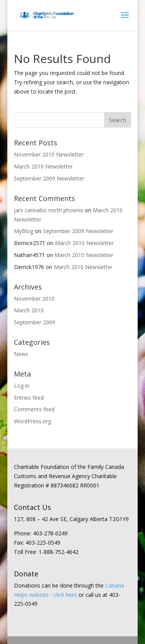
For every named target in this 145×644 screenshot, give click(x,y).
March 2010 (29, 310)
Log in (22, 386)
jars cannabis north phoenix (49, 210)
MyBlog (24, 231)
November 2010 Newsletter (49, 154)
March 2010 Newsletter (43, 166)
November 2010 (34, 299)
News (21, 354)
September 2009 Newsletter (49, 178)
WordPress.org (32, 421)
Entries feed (29, 398)
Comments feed (34, 409)
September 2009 (35, 322)
